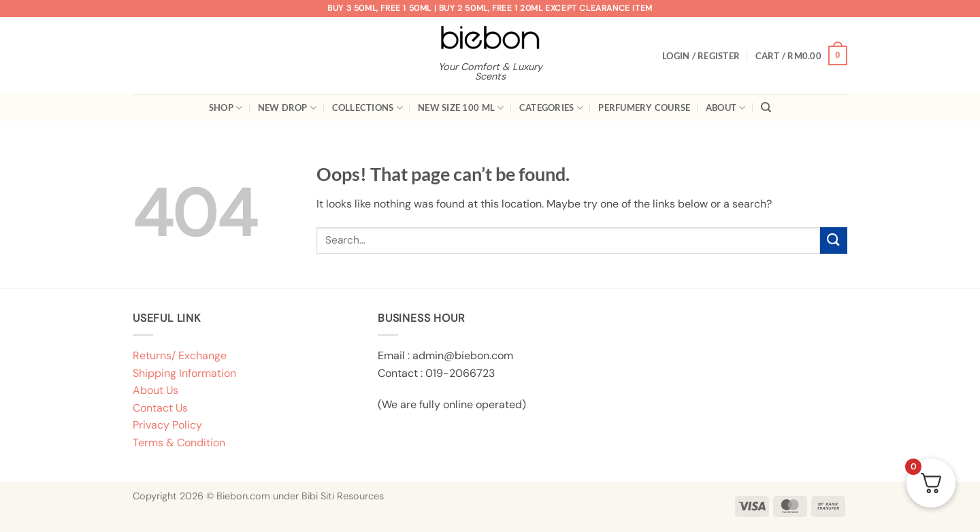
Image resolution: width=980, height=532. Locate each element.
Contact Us (160, 408)
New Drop (288, 108)
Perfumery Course (644, 107)
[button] (701, 56)
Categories (551, 108)
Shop (226, 108)
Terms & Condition (179, 443)
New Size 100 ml (461, 108)
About (726, 108)
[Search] (766, 107)
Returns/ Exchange (180, 355)
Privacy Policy (167, 425)
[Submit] (834, 240)
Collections (367, 108)
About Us (156, 390)
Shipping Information (184, 373)
